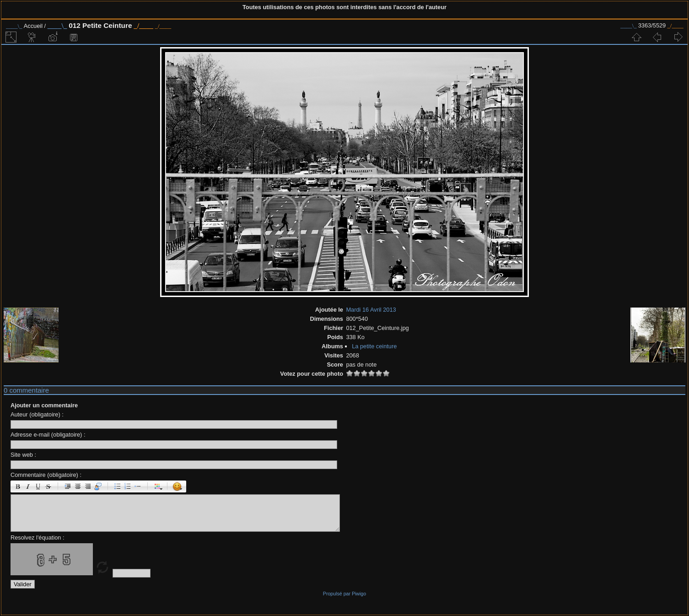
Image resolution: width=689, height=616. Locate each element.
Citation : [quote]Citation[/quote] (98, 486)
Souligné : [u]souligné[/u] (38, 486)
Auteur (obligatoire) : (37, 414)
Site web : (23, 455)
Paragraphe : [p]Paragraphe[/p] (68, 486)
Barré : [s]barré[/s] (48, 486)
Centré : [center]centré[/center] (78, 486)
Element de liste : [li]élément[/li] (138, 486)
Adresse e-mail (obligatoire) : (48, 435)
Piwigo (359, 594)
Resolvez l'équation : (38, 538)
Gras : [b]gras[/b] (18, 486)
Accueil (33, 26)
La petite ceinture (374, 346)
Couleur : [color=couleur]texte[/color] (157, 486)
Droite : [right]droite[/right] (88, 486)
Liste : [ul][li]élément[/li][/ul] (118, 486)
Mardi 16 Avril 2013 (371, 310)
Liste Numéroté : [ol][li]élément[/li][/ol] (128, 486)
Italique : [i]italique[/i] (28, 486)
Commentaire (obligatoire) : (46, 475)
